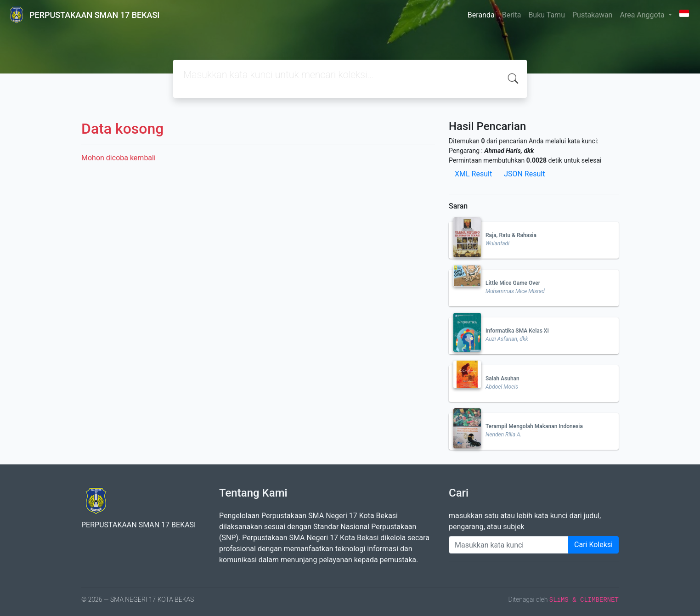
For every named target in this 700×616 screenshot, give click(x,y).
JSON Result (524, 174)
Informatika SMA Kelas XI (517, 331)
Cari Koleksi (593, 545)
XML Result (473, 174)
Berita (512, 15)
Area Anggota (643, 15)
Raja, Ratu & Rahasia (511, 235)
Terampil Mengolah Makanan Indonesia (534, 426)
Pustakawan (592, 15)
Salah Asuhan (502, 379)
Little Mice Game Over (513, 283)
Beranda (481, 15)
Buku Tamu (547, 15)
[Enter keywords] (509, 545)
